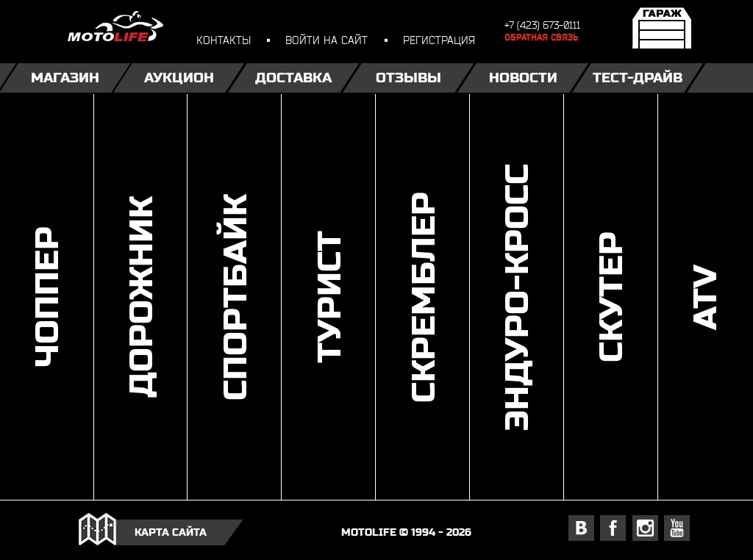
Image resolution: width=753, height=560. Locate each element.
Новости (523, 78)
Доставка (293, 78)
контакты (224, 40)
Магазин (65, 78)
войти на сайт (326, 40)
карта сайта (171, 531)
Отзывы (408, 78)
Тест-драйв (638, 78)
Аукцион (179, 78)
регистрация (439, 40)
